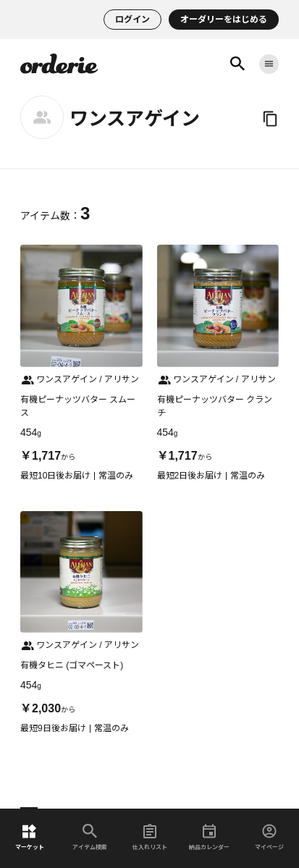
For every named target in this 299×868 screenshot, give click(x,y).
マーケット (30, 837)
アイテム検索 (90, 837)
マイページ (269, 837)
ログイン (132, 20)
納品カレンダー (209, 837)
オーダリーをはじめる (224, 20)
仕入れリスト (150, 837)
